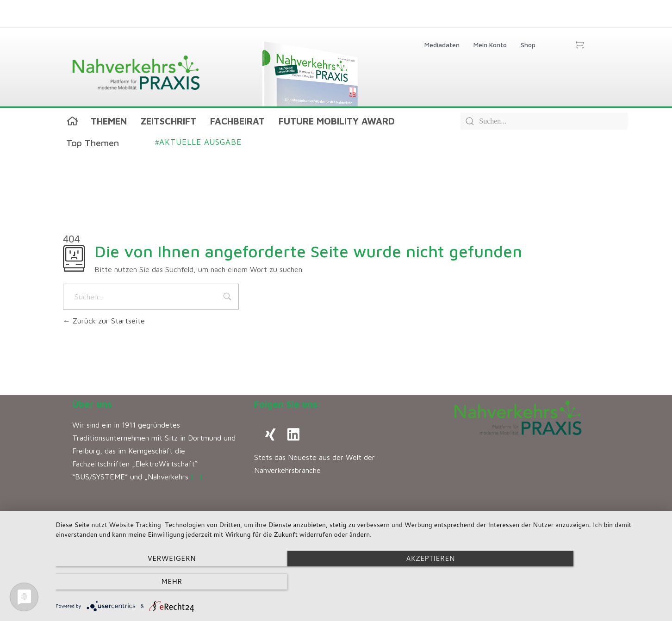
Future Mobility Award (337, 121)
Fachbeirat (237, 121)
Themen (109, 121)
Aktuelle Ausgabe (198, 142)
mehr (571, 582)
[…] (196, 477)
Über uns (92, 404)
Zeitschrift (168, 121)
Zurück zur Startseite (104, 321)
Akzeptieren (359, 582)
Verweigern (147, 582)
